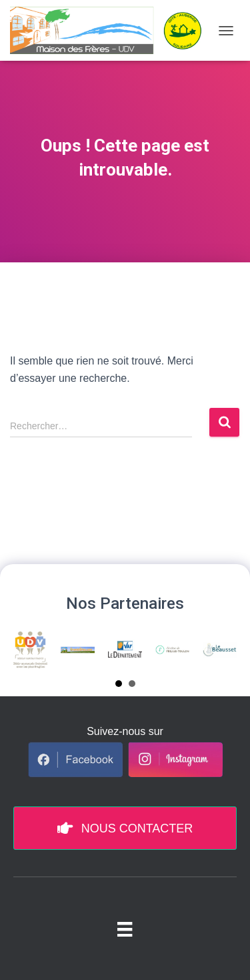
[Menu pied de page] (125, 929)
